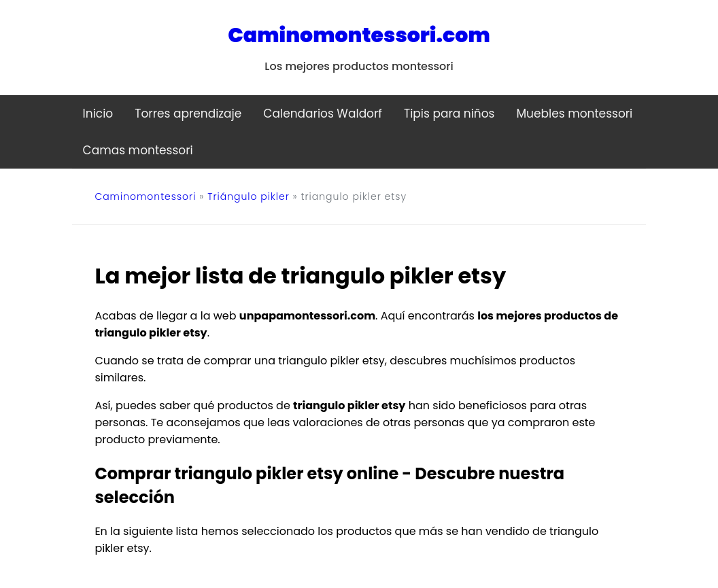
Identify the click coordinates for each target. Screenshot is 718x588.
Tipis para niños (449, 114)
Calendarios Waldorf (323, 114)
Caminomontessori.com (359, 35)
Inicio (98, 114)
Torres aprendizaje (188, 114)
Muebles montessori (574, 114)
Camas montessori (138, 150)
